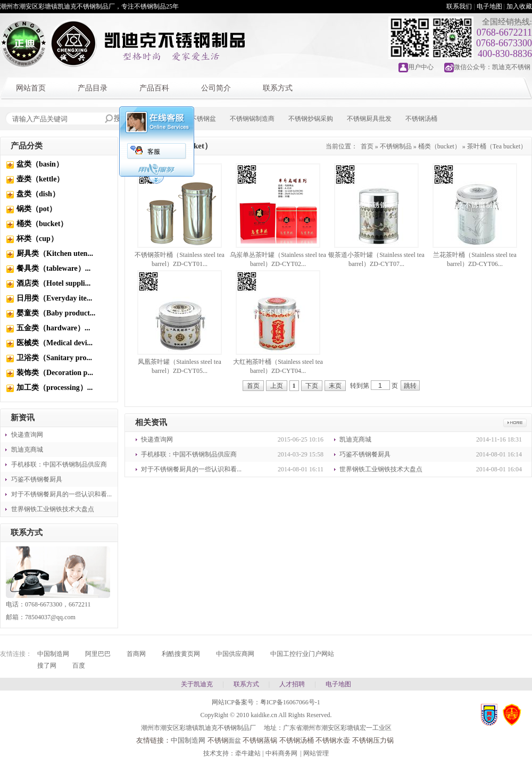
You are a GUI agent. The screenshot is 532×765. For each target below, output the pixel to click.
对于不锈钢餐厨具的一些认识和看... (61, 494)
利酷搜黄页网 (181, 654)
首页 (367, 146)
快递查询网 (27, 435)
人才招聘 (292, 684)
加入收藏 (519, 6)
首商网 (136, 654)
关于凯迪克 (197, 684)
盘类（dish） (38, 194)
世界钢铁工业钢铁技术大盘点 (53, 509)
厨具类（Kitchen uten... (55, 253)
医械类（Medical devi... (55, 343)
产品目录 (93, 88)
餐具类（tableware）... (53, 268)
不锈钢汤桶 (421, 119)
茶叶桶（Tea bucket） (497, 146)
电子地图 (489, 6)
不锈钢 (218, 740)
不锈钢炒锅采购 (311, 119)
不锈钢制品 (396, 146)
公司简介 (216, 88)
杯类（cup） (37, 239)
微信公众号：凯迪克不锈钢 (492, 67)
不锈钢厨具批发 (369, 119)
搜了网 (47, 666)
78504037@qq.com (50, 617)
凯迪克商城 (27, 450)
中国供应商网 (235, 654)
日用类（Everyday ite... (54, 298)
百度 (79, 666)
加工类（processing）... (55, 388)
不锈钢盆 (203, 119)
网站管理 (316, 753)
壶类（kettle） (40, 179)
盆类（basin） (40, 164)
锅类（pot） (36, 209)
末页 (335, 386)
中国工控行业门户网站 (302, 654)
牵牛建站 (248, 753)
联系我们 (459, 6)
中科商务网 (281, 753)
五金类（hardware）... (53, 328)
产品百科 (154, 88)
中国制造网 (53, 654)
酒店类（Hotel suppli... (53, 283)
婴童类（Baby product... (56, 313)
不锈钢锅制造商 (252, 119)
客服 (154, 152)
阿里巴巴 (98, 654)
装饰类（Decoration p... (55, 373)
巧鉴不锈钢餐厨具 (37, 479)
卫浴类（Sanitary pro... (54, 358)
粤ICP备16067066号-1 (290, 702)
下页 (312, 386)
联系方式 (278, 88)
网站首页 (31, 88)
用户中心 (421, 67)
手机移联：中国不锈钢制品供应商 (59, 464)
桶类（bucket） (42, 224)
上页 (277, 386)
